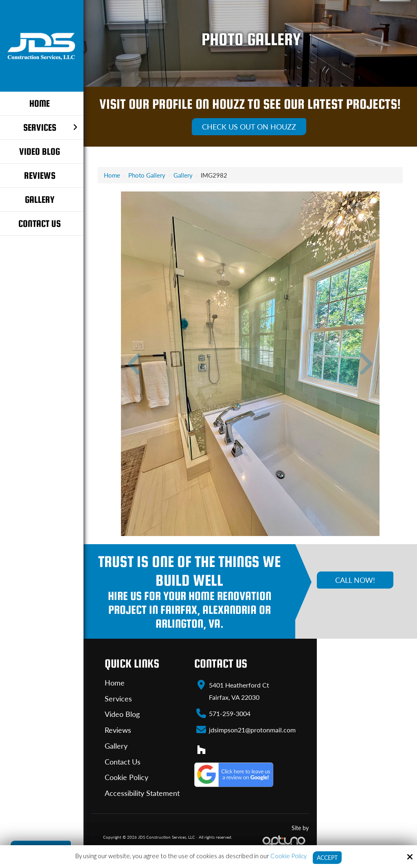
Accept (327, 857)
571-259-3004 (230, 713)
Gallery (183, 175)
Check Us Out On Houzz (249, 127)
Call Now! (355, 580)
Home (112, 175)
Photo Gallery (147, 175)
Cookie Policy (287, 855)
